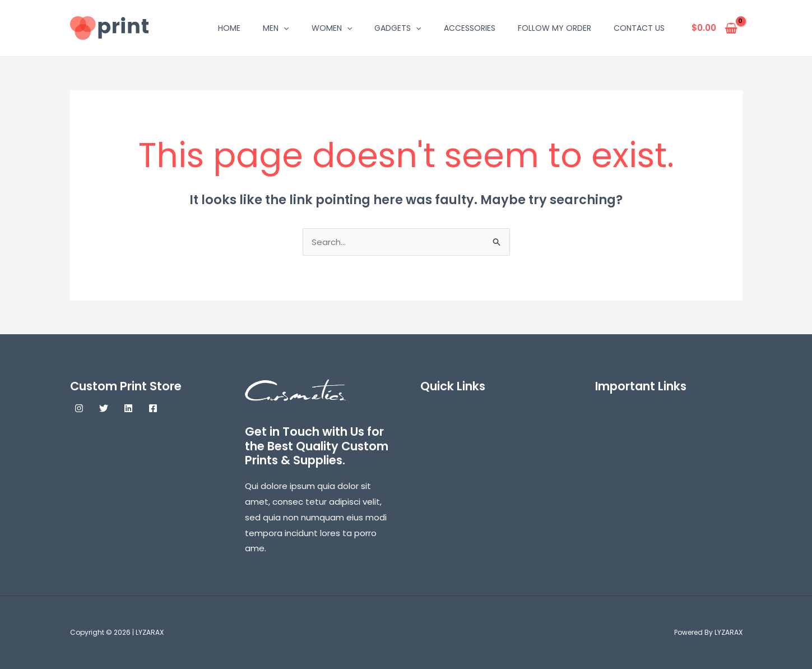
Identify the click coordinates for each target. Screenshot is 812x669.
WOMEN (332, 28)
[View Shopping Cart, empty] (715, 28)
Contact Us (639, 28)
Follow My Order (555, 28)
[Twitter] (104, 408)
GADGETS (398, 28)
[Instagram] (79, 408)
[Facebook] (153, 408)
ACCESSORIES (470, 28)
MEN (276, 28)
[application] (284, 28)
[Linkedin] (128, 408)
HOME (229, 28)
